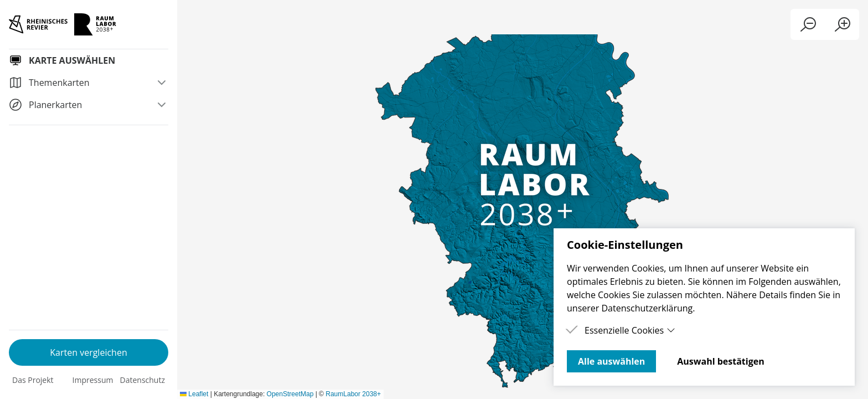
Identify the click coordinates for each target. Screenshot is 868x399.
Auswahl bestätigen (720, 361)
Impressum (93, 380)
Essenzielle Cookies (630, 330)
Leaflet (678, 394)
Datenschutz (143, 380)
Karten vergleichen (88, 352)
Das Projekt (33, 380)
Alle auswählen (611, 361)
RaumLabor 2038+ (838, 394)
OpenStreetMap (775, 394)
